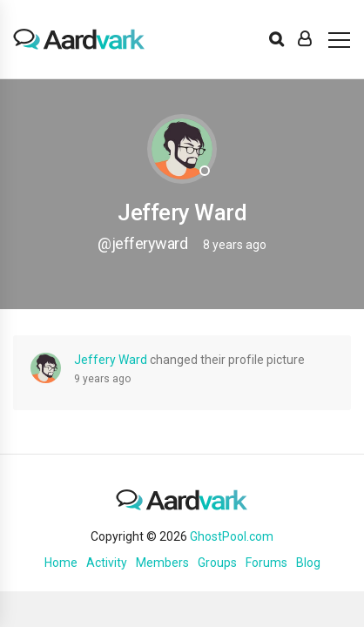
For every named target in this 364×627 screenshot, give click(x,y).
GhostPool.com (232, 536)
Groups (217, 563)
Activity (107, 563)
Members (162, 563)
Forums (266, 563)
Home (61, 563)
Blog (308, 563)
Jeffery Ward (111, 360)
